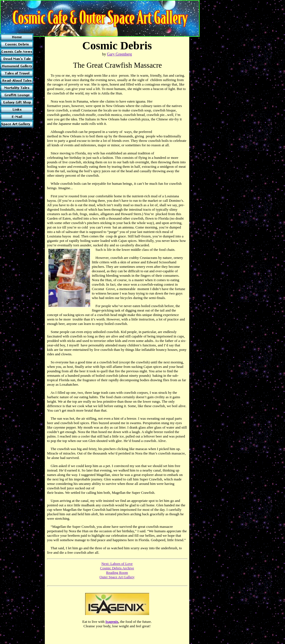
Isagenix (112, 622)
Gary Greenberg (119, 54)
